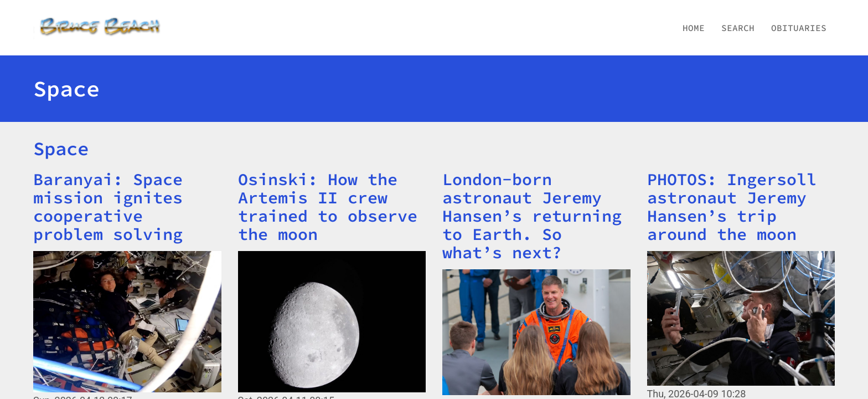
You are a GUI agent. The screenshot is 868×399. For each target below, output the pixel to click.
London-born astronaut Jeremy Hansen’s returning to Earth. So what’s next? (532, 216)
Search (738, 28)
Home (694, 28)
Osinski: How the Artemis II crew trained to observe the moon (328, 206)
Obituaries (799, 28)
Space (61, 149)
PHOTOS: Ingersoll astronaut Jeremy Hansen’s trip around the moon (732, 206)
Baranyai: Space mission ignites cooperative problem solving (108, 206)
